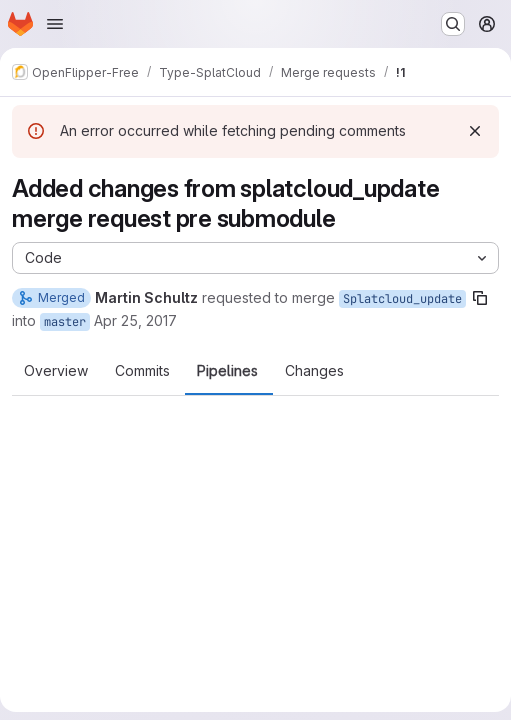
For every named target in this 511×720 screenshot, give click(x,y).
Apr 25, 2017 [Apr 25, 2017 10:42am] (135, 320)
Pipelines (227, 371)
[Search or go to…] (453, 24)
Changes (314, 371)
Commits (142, 371)
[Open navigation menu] (55, 24)
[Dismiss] (475, 131)
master (65, 322)
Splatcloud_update (402, 299)
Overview (56, 371)
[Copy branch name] (480, 298)
